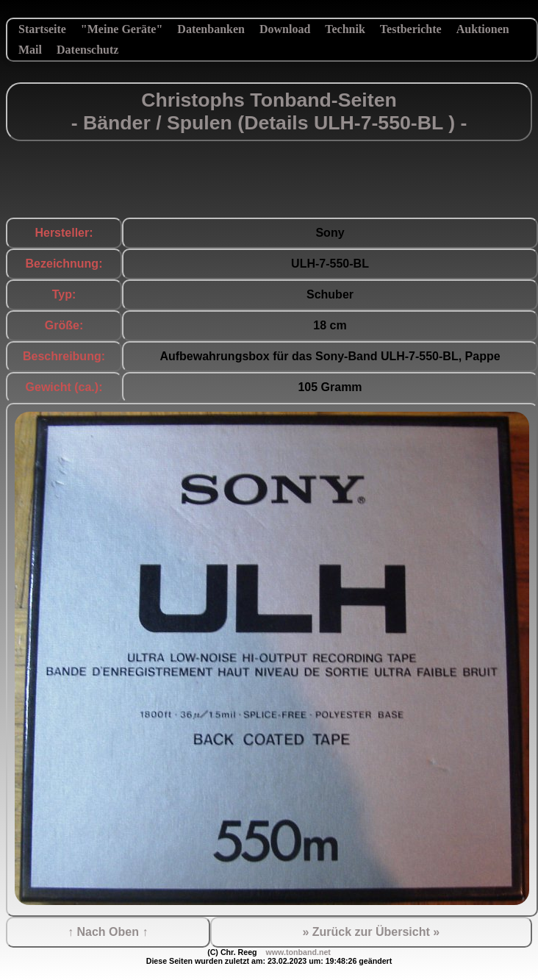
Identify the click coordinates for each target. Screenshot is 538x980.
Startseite (42, 29)
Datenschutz (87, 50)
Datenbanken (211, 29)
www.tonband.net (298, 952)
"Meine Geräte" (122, 29)
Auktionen (483, 29)
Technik (345, 29)
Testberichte (411, 29)
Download (285, 29)
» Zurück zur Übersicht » (371, 932)
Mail (30, 50)
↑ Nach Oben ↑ (108, 932)
